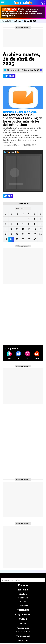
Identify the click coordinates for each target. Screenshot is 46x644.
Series (23, 594)
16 (35, 229)
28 (23, 239)
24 (40, 234)
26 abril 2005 (30, 21)
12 (11, 229)
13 (17, 229)
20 (17, 234)
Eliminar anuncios (24, 27)
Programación (23, 614)
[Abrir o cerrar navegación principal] (3, 3)
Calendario (23, 598)
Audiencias (23, 610)
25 (6, 239)
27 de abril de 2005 (30, 70)
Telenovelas (23, 636)
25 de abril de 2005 (16, 70)
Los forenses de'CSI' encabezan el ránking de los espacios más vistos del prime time (23, 120)
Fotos (23, 623)
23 (35, 234)
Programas (23, 628)
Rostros (23, 641)
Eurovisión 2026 (23, 631)
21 (23, 234)
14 (23, 229)
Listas (23, 602)
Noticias (17, 21)
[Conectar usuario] (43, 3)
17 (41, 229)
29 (29, 239)
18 (5, 234)
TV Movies (23, 605)
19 (11, 234)
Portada (23, 585)
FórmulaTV (6, 21)
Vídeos (23, 619)
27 (17, 239)
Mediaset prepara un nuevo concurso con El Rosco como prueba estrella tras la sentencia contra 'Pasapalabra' (22, 12)
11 (6, 229)
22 (29, 234)
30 (35, 239)
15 (29, 229)
